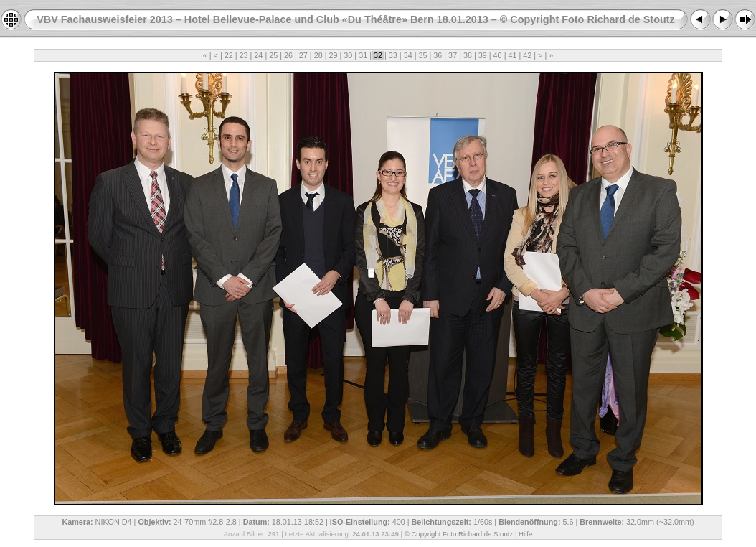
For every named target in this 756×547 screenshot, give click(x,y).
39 (483, 55)
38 (468, 55)
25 (273, 55)
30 (348, 55)
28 (318, 55)
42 (527, 55)
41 (512, 55)
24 (258, 55)
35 (422, 55)
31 (363, 55)
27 (303, 55)
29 (334, 55)
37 (453, 55)
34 (408, 55)
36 (438, 55)
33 (393, 55)
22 (229, 55)
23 (244, 55)
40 (498, 55)
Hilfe (525, 534)
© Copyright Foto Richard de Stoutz (459, 534)
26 (288, 55)
